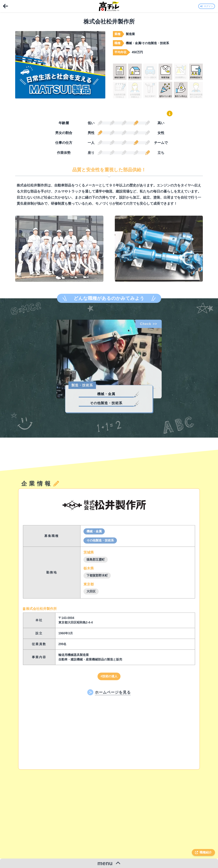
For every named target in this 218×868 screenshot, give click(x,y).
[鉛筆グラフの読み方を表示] (170, 114)
